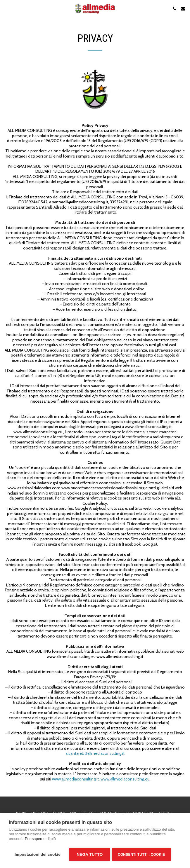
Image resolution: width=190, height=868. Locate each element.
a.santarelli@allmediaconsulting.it (95, 753)
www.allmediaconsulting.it (75, 779)
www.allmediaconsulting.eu (125, 779)
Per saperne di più (40, 840)
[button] (6, 8)
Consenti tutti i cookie (142, 855)
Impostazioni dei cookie (38, 854)
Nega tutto (90, 854)
